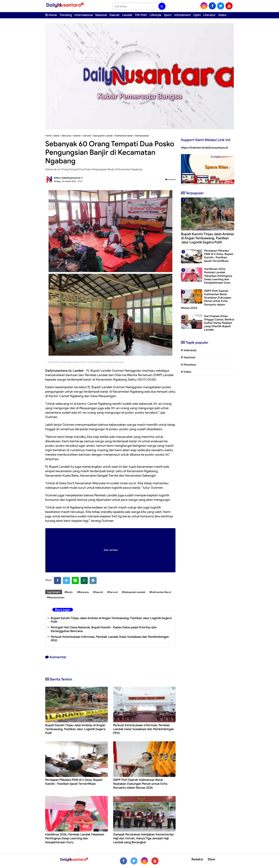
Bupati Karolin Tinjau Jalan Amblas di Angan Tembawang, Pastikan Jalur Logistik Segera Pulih (111, 620)
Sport (168, 15)
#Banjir (69, 592)
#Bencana (83, 592)
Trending (66, 15)
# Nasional (188, 357)
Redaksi (197, 859)
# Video (186, 372)
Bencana (66, 136)
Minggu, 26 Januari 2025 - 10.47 (68, 181)
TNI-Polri (141, 15)
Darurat (87, 136)
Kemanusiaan (142, 136)
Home (51, 15)
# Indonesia (189, 350)
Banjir (57, 136)
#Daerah (98, 592)
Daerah (115, 15)
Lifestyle (155, 15)
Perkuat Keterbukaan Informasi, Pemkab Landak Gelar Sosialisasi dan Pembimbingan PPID (110, 639)
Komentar (170, 179)
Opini (197, 15)
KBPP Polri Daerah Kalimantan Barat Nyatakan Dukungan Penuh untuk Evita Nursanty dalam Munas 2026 (140, 784)
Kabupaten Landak (103, 136)
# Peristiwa (188, 365)
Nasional (101, 15)
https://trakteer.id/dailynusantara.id (204, 148)
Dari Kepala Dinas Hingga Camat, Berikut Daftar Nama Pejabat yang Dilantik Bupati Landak (219, 323)
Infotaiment (182, 15)
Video (222, 15)
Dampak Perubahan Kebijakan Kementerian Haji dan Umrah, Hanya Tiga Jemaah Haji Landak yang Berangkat (144, 838)
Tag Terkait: (54, 592)
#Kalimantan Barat (160, 592)
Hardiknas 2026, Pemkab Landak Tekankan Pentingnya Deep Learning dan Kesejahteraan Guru (75, 838)
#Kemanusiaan (56, 597)
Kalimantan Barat (124, 136)
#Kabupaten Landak (134, 592)
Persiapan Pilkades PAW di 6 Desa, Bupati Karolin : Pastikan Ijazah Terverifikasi (74, 782)
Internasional (84, 15)
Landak (127, 15)
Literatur (209, 15)
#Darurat (112, 592)
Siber (211, 859)
